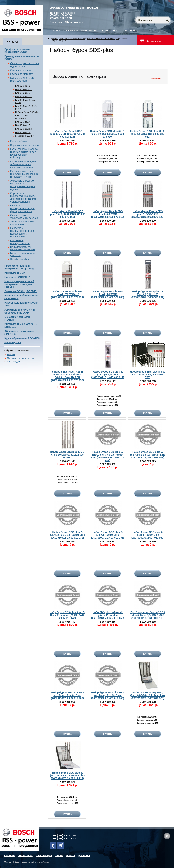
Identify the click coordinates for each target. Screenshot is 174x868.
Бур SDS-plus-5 (23, 86)
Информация (89, 31)
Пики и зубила (19, 141)
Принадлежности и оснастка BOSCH (69, 39)
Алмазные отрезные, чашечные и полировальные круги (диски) (23, 185)
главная (55, 31)
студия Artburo (43, 862)
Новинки (11, 355)
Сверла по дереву (21, 70)
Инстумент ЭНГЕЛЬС (17, 277)
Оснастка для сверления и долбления (25, 65)
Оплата (116, 31)
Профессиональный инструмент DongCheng (19, 267)
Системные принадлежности (20, 242)
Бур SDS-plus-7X (24, 97)
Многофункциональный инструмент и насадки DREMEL (19, 284)
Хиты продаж (14, 362)
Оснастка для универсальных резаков (24, 217)
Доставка (130, 31)
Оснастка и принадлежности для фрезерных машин (22, 208)
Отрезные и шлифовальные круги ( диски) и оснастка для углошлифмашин (24, 197)
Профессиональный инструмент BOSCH (17, 51)
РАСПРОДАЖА (13, 342)
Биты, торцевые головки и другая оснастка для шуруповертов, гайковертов (24, 153)
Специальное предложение (21, 358)
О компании (71, 31)
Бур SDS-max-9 (23, 132)
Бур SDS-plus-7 (23, 93)
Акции (104, 31)
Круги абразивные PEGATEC (22, 338)
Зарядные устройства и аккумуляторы (22, 223)
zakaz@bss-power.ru (71, 22)
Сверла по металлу (21, 74)
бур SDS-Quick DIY (25, 136)
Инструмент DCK (15, 273)
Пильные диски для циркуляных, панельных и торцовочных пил (24, 174)
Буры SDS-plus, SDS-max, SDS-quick (23, 79)
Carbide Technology (20, 259)
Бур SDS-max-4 (23, 122)
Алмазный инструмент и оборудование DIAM (20, 311)
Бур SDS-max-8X (24, 129)
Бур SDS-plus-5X (24, 89)
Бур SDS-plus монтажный (22, 117)
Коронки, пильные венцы (25, 145)
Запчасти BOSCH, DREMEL (21, 291)
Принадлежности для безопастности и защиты (23, 248)
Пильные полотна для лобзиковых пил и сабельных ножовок (23, 164)
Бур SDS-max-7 (23, 125)
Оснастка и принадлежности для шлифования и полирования (22, 232)
